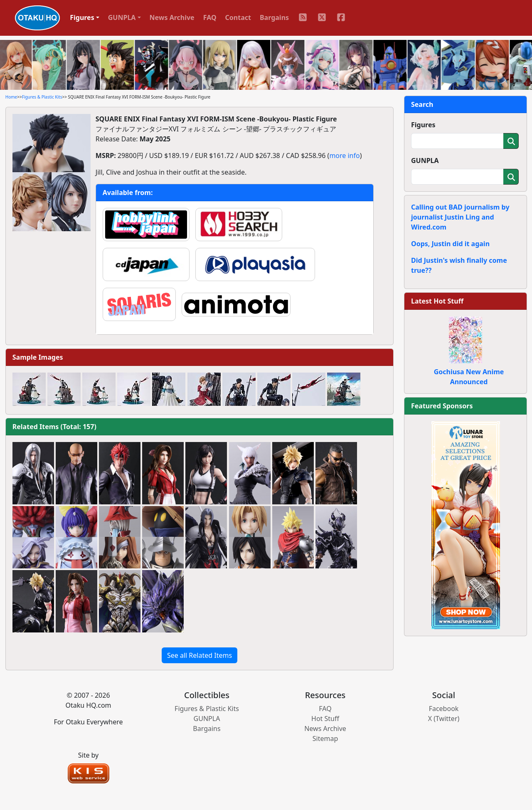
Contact (238, 17)
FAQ (210, 17)
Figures (423, 125)
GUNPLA (425, 161)
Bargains (274, 17)
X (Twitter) (444, 719)
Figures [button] (82, 17)
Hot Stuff (325, 719)
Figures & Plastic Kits (42, 97)
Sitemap (325, 738)
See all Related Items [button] (199, 655)
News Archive (172, 17)
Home (11, 97)
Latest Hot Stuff (437, 301)
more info (344, 156)
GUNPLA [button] (122, 17)
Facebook (444, 709)
